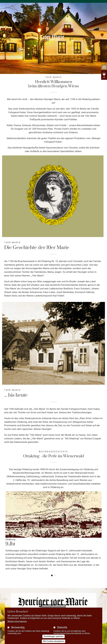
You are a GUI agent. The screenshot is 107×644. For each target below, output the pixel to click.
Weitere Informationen (17, 621)
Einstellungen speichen (53, 636)
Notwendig (18, 627)
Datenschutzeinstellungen (54, 606)
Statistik (62, 627)
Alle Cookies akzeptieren (54, 641)
